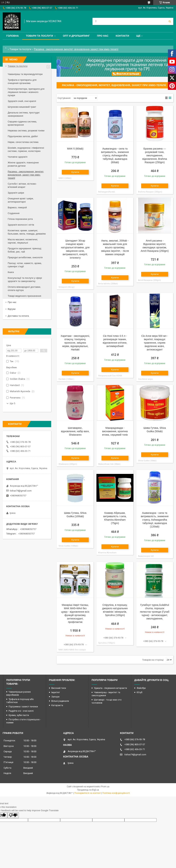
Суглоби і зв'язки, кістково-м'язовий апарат (22, 185)
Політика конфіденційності (116, 793)
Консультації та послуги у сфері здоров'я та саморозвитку (25, 280)
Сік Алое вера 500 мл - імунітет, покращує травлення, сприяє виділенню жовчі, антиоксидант (155, 343)
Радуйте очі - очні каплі (21, 711)
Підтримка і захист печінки (23, 707)
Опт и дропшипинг (76, 36)
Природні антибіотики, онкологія (25, 257)
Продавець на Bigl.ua (88, 790)
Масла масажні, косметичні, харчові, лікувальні (23, 241)
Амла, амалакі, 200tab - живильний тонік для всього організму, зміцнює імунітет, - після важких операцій (115, 247)
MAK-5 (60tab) (75, 149)
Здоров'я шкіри (16, 193)
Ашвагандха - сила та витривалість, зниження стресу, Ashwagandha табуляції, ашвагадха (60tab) (115, 155)
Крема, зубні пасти (19, 715)
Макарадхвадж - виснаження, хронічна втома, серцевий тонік (115, 431)
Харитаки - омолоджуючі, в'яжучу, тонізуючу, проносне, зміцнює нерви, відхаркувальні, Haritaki (75, 343)
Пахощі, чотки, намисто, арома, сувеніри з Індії (25, 265)
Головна (12, 36)
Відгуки (12, 309)
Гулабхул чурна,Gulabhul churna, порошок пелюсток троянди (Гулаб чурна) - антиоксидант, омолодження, (155, 612)
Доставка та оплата (18, 316)
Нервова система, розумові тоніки (26, 131)
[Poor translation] (13, 815)
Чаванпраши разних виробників (18, 693)
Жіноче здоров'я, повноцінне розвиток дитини (23, 164)
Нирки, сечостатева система (23, 142)
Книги (11, 272)
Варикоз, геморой (17, 207)
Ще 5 (12, 403)
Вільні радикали (60, 701)
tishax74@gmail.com (21, 491)
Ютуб (139, 692)
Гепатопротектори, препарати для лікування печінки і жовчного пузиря (26, 92)
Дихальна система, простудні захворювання (24, 114)
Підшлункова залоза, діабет (23, 136)
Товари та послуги (39, 36)
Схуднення (14, 213)
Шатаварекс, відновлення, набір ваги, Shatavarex (75, 431)
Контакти (122, 36)
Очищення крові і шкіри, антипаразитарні (21, 200)
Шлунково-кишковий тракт (22, 107)
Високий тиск (59, 688)
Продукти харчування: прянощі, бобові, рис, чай (25, 250)
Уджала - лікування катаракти (110, 688)
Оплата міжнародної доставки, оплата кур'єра (24, 289)
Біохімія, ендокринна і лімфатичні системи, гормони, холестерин (26, 149)
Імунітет (56, 692)
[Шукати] (170, 21)
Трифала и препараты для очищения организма (22, 81)
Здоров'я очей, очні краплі (22, 101)
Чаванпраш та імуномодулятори (25, 74)
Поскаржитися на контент (88, 793)
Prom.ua (105, 787)
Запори (55, 697)
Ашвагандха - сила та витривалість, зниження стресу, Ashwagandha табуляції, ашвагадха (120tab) (155, 520)
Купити (75, 172)
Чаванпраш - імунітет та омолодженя (106, 694)
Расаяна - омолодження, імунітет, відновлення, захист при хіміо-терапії (26, 175)
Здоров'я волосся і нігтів (21, 225)
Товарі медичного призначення (24, 296)
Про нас (103, 36)
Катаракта (57, 705)
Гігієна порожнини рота (20, 219)
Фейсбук (141, 688)
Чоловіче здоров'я (18, 157)
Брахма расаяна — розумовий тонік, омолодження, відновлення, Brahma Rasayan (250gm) (155, 155)
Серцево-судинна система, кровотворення (22, 123)
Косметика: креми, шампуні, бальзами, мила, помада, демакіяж (27, 232)
